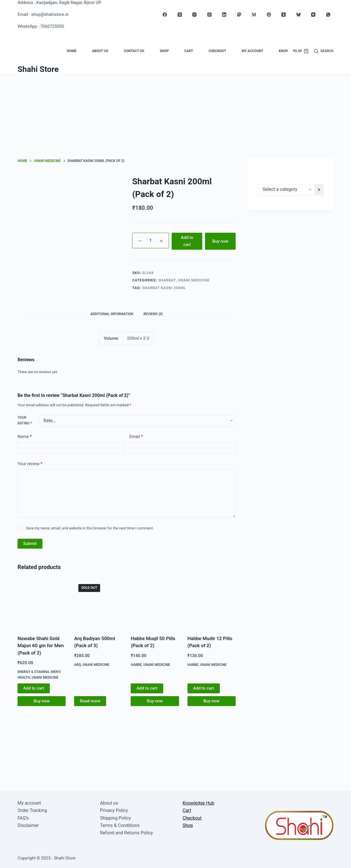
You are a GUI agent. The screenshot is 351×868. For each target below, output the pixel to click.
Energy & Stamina (33, 672)
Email (136, 437)
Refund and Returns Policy (127, 833)
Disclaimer (28, 825)
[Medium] (254, 15)
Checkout (217, 51)
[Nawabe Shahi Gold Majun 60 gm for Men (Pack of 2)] (42, 604)
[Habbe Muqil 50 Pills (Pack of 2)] (155, 604)
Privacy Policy (114, 810)
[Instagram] (195, 15)
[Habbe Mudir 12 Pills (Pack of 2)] (212, 604)
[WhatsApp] (328, 15)
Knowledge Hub (198, 803)
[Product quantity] (150, 240)
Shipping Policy (116, 818)
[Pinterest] (269, 15)
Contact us (134, 51)
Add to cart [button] (34, 688)
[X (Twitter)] (180, 15)
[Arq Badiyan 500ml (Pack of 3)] (98, 604)
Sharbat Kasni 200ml (164, 288)
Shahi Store (38, 69)
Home (72, 51)
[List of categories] (286, 190)
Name (25, 437)
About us (100, 51)
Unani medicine (194, 280)
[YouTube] (313, 15)
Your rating (25, 420)
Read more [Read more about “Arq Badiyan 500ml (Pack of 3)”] (90, 701)
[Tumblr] (284, 15)
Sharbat (167, 280)
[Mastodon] (239, 15)
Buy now (220, 241)
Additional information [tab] (112, 314)
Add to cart (187, 241)
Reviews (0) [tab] (153, 314)
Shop (164, 51)
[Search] (324, 51)
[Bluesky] (298, 15)
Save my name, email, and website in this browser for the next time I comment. (90, 528)
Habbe (136, 665)
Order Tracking (32, 810)
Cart (189, 51)
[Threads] (209, 15)
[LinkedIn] (224, 15)
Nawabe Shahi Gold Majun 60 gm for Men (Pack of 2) (41, 646)
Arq (77, 665)
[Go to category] (319, 190)
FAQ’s (23, 818)
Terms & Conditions (120, 825)
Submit (30, 544)
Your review (30, 464)
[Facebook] (165, 15)
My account (252, 51)
